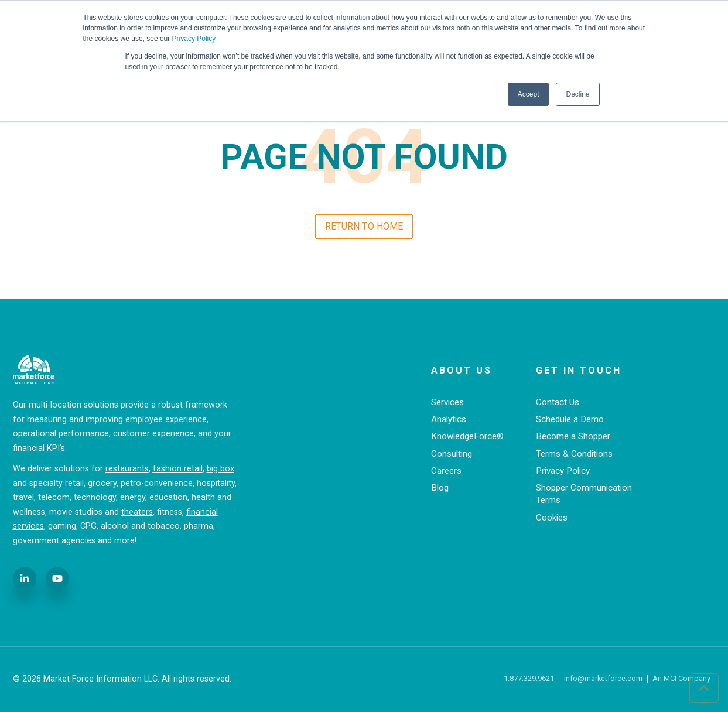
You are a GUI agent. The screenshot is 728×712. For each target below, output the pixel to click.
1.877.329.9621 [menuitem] (529, 679)
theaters (137, 512)
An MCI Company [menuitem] (681, 679)
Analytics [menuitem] (449, 419)
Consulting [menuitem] (452, 454)
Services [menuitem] (447, 402)
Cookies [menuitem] (552, 518)
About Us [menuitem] (462, 370)
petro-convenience (157, 483)
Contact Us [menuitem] (558, 402)
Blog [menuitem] (440, 488)
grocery (102, 483)
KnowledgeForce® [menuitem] (467, 436)
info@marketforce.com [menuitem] (603, 679)
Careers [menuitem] (446, 471)
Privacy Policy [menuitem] (563, 471)
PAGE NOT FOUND (364, 157)
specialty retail (57, 483)
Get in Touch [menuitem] (579, 370)
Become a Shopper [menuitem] (573, 436)
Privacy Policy (194, 39)
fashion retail (178, 469)
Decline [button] (577, 94)
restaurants (127, 469)
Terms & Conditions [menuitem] (574, 454)
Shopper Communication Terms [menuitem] (584, 494)
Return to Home (364, 226)
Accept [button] (529, 94)
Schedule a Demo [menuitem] (570, 419)
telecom (54, 497)
